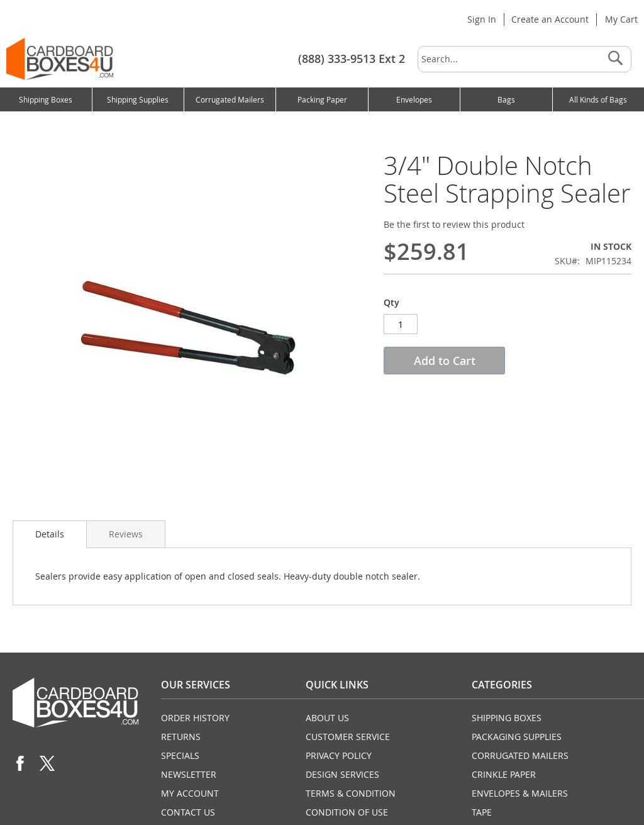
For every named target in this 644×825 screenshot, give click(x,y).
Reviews (126, 534)
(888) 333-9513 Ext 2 (352, 59)
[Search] (615, 59)
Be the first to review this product (454, 224)
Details (50, 534)
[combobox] (525, 59)
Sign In (482, 19)
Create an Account (550, 19)
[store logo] (60, 59)
